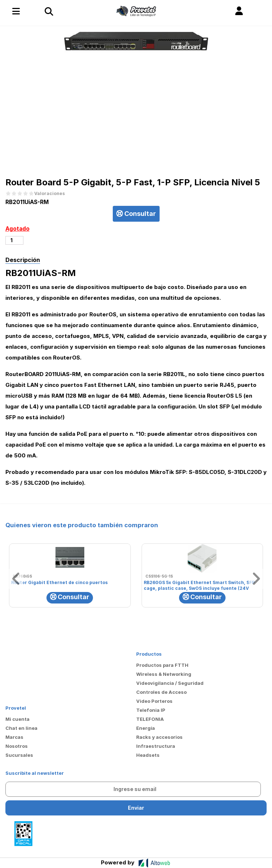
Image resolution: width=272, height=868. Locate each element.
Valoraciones (50, 194)
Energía (146, 728)
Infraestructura (156, 746)
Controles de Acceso (161, 692)
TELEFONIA (150, 719)
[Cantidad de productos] (15, 240)
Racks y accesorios (159, 737)
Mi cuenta (17, 719)
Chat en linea (21, 728)
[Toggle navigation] (49, 11)
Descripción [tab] (23, 260)
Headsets (148, 755)
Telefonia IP (151, 710)
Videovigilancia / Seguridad (170, 683)
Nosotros (17, 746)
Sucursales (19, 755)
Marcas (14, 737)
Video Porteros (154, 701)
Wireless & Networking (164, 674)
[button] (239, 11)
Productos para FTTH (162, 665)
